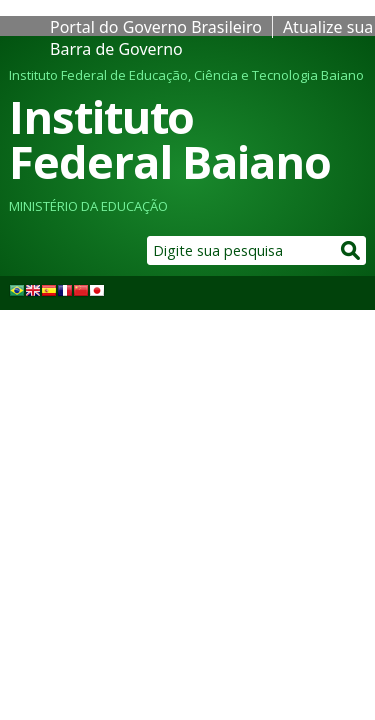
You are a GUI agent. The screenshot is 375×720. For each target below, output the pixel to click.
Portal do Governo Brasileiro (156, 27)
